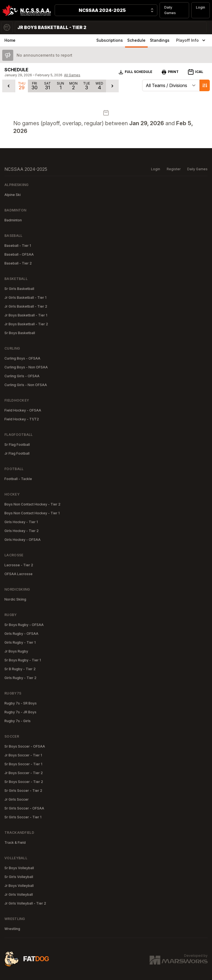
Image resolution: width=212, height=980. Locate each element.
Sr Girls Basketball (19, 289)
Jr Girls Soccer (17, 799)
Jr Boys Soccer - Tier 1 (23, 755)
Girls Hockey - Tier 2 (22, 531)
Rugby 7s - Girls (18, 721)
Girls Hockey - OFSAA (22, 540)
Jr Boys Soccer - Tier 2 (24, 773)
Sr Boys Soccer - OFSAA (25, 746)
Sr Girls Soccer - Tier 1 (23, 817)
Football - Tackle (18, 479)
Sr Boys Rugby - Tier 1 (23, 660)
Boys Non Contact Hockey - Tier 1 (32, 513)
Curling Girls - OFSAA (22, 376)
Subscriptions (110, 40)
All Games (72, 75)
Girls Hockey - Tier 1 (21, 522)
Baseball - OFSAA (19, 254)
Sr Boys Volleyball (19, 868)
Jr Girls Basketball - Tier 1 (25, 298)
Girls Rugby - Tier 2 (20, 678)
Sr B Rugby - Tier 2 (20, 669)
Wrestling (12, 929)
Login (201, 7)
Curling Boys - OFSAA (22, 358)
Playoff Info (191, 40)
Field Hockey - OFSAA (23, 410)
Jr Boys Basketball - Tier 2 (26, 324)
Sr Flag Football (17, 445)
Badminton (13, 220)
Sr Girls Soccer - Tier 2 (23, 791)
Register (174, 169)
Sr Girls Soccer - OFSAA (24, 808)
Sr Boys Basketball (20, 333)
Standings (160, 40)
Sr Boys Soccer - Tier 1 (23, 764)
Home (10, 40)
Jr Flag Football (17, 453)
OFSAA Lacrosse (18, 574)
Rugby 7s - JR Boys (20, 712)
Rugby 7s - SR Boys (21, 703)
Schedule (136, 40)
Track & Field (15, 843)
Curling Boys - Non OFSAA (26, 367)
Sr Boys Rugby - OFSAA (24, 625)
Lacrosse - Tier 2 (19, 565)
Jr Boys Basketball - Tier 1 (26, 315)
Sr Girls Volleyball (19, 877)
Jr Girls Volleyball (19, 894)
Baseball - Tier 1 (18, 246)
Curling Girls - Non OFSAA (26, 385)
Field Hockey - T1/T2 (22, 419)
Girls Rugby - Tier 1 (20, 642)
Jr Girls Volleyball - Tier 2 (25, 903)
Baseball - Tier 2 (18, 263)
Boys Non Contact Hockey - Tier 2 (32, 504)
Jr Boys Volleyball (19, 886)
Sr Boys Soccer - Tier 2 (24, 782)
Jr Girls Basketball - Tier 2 (26, 306)
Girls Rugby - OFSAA (21, 634)
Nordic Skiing (15, 599)
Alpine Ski (13, 195)
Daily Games (170, 10)
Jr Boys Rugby (16, 651)
